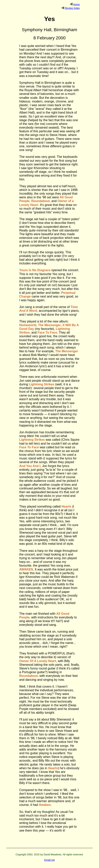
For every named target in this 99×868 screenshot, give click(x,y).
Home (76, 4)
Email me (49, 860)
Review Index (72, 8)
